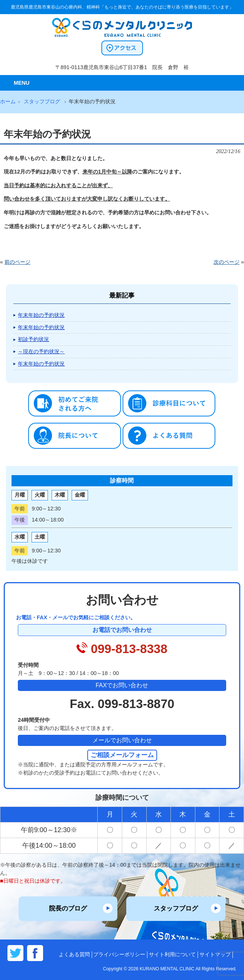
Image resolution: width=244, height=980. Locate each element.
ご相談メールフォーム (122, 755)
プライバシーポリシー (119, 955)
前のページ (17, 262)
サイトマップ (215, 955)
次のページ (227, 262)
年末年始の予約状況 (41, 315)
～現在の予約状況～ (41, 351)
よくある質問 (74, 955)
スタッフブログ (176, 908)
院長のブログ (68, 908)
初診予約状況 (33, 339)
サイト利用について (172, 955)
